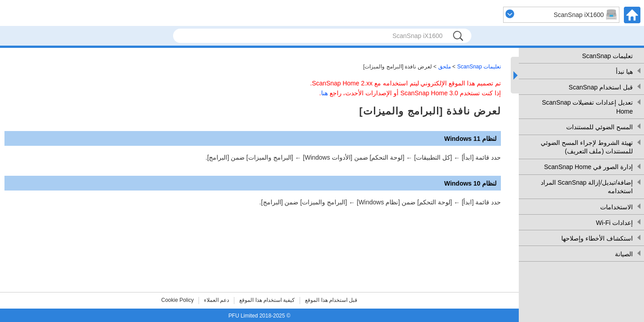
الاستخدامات (616, 207)
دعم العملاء (216, 300)
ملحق (445, 67)
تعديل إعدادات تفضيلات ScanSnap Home (587, 107)
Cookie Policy (178, 300)
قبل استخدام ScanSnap (601, 87)
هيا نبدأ (624, 72)
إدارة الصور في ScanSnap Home (588, 167)
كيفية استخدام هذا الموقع (267, 300)
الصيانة (624, 254)
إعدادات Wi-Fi (614, 223)
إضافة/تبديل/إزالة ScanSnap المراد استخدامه (587, 187)
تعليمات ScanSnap (608, 56)
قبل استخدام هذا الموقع (331, 300)
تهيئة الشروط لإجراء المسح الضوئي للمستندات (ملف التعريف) (587, 147)
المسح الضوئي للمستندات (600, 127)
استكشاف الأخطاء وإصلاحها (597, 238)
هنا (324, 93)
